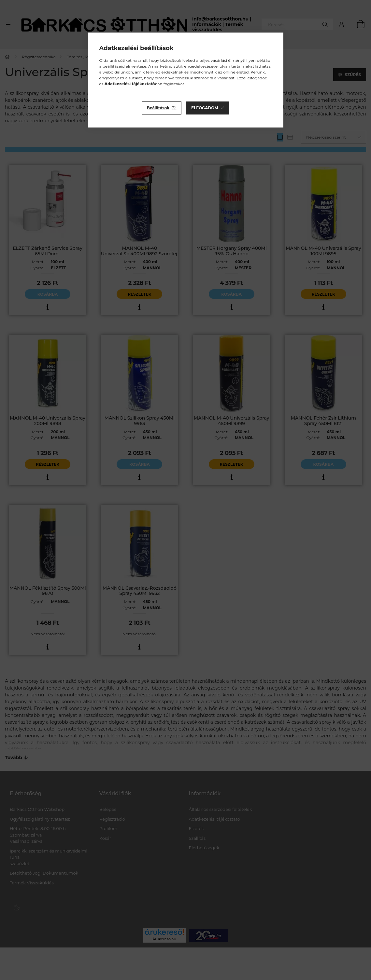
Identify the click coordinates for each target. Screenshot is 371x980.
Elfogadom (205, 108)
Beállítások (158, 108)
